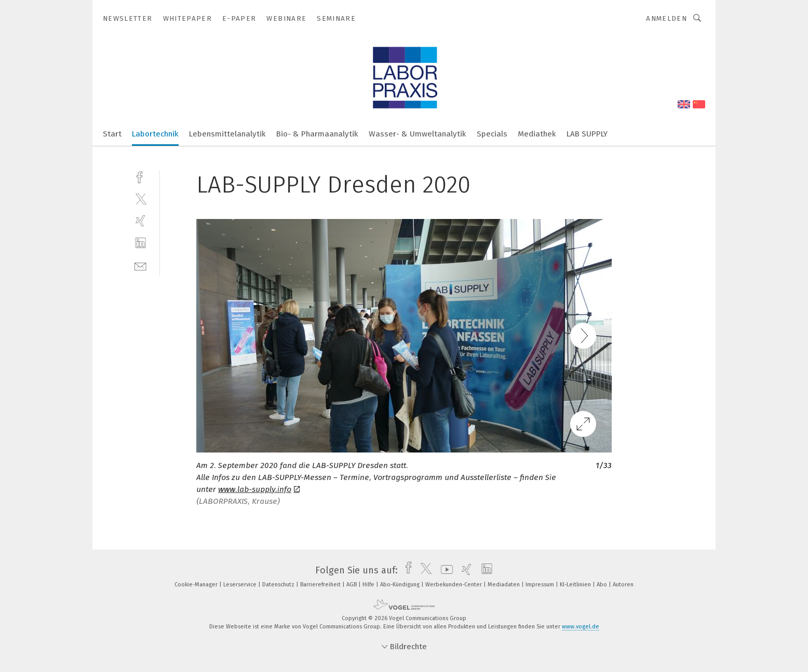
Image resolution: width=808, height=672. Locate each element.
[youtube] (444, 570)
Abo (603, 585)
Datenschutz (279, 585)
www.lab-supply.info (259, 489)
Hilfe (369, 585)
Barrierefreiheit (321, 585)
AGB (352, 585)
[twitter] (140, 198)
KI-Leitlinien (576, 585)
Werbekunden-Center (454, 585)
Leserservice (241, 585)
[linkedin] (140, 243)
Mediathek (537, 134)
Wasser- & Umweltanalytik (418, 134)
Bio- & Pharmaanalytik (317, 134)
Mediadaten (504, 585)
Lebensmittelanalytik (227, 134)
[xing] (140, 221)
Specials (492, 134)
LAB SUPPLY (587, 134)
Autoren (623, 585)
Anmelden (666, 18)
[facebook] (140, 176)
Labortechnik (155, 134)
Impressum (541, 585)
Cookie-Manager (197, 585)
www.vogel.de (581, 627)
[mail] (140, 265)
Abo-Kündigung (401, 585)
